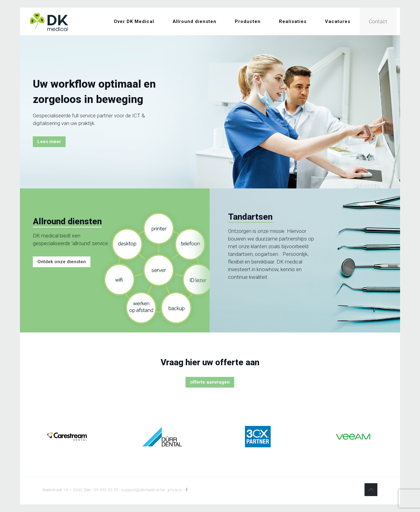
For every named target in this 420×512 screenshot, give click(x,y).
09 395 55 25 (106, 490)
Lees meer (49, 142)
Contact (378, 21)
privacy (175, 490)
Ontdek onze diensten (62, 262)
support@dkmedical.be (143, 490)
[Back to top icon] (371, 490)
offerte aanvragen (210, 382)
